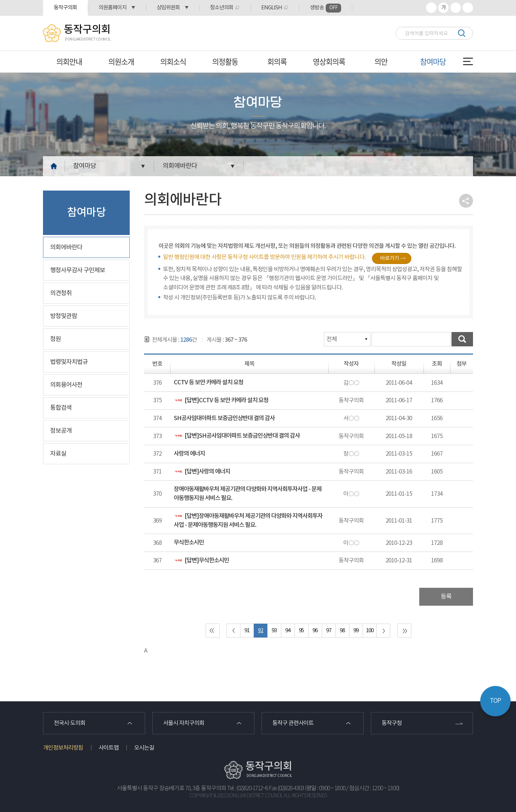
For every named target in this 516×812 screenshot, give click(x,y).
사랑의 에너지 (189, 454)
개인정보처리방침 (63, 748)
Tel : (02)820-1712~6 (247, 789)
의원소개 (121, 61)
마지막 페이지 (404, 631)
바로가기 (390, 258)
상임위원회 (168, 8)
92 (261, 631)
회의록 (277, 61)
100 (370, 631)
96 (315, 631)
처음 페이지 (213, 631)
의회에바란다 (180, 166)
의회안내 (69, 61)
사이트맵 (109, 748)
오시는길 (144, 748)
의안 (381, 61)
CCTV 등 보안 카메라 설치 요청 (209, 383)
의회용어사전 (66, 385)
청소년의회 (222, 8)
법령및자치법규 (69, 362)
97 (329, 631)
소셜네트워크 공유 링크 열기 (466, 201)
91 (247, 631)
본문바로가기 (0, 0)
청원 (56, 339)
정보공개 (61, 431)
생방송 (326, 8)
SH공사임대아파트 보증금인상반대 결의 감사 (224, 418)
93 (274, 631)
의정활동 (225, 61)
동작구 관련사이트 (293, 723)
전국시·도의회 (70, 723)
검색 (461, 33)
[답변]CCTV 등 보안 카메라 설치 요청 (221, 400)
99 (356, 631)
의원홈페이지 (113, 8)
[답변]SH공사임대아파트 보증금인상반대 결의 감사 (237, 436)
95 (301, 631)
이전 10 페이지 (233, 631)
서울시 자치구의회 (184, 723)
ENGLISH (272, 8)
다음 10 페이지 (383, 631)
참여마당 (433, 61)
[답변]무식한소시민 (201, 561)
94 (288, 631)
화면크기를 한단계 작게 (456, 8)
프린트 (468, 8)
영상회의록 (329, 61)
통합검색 (61, 408)
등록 (446, 597)
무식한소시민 (189, 543)
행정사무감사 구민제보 (78, 270)
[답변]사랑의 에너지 (202, 472)
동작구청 (392, 723)
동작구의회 (65, 8)
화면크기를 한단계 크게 (431, 8)
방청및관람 (64, 316)
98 (342, 631)
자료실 (58, 454)
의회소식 (173, 61)
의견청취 (61, 293)
